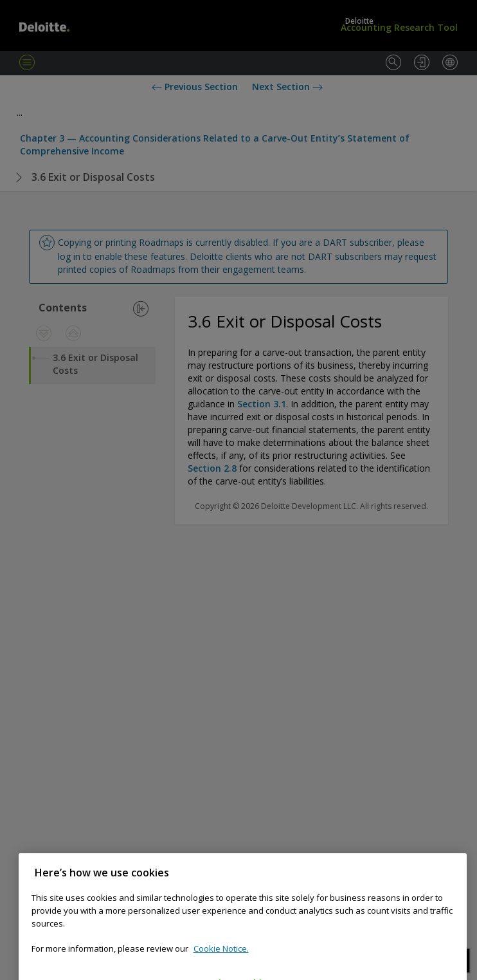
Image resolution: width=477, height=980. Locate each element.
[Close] (451, 894)
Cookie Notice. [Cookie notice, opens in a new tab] (221, 970)
